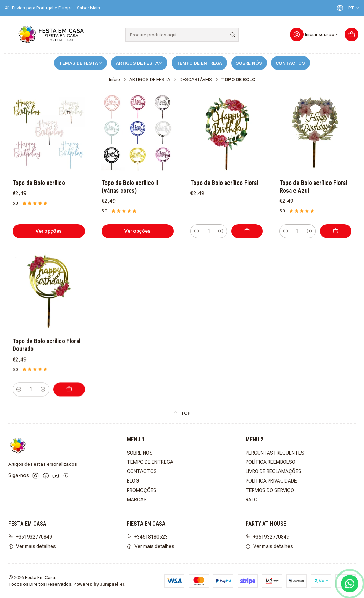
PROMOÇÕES (142, 490)
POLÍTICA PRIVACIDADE (271, 481)
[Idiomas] (347, 8)
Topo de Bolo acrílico (39, 183)
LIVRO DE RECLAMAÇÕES (274, 471)
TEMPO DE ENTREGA (199, 63)
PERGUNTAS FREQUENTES (275, 453)
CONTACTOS (290, 63)
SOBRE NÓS (249, 63)
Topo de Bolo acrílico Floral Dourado (46, 377)
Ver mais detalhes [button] (32, 546)
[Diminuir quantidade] (197, 231)
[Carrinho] (352, 34)
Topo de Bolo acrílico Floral (224, 183)
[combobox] (182, 35)
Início (115, 80)
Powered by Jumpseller (99, 584)
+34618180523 (147, 537)
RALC (252, 500)
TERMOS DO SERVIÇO (270, 490)
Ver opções (49, 231)
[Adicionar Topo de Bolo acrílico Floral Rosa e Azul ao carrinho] (336, 231)
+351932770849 (30, 537)
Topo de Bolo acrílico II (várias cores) (130, 187)
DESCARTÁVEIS (196, 80)
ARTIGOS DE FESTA (139, 63)
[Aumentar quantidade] (221, 231)
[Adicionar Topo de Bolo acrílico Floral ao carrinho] (247, 231)
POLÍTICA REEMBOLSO (271, 462)
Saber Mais (88, 8)
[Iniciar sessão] (315, 34)
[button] (182, 413)
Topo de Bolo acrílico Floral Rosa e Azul (313, 187)
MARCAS (137, 500)
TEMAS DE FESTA (81, 63)
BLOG (133, 481)
